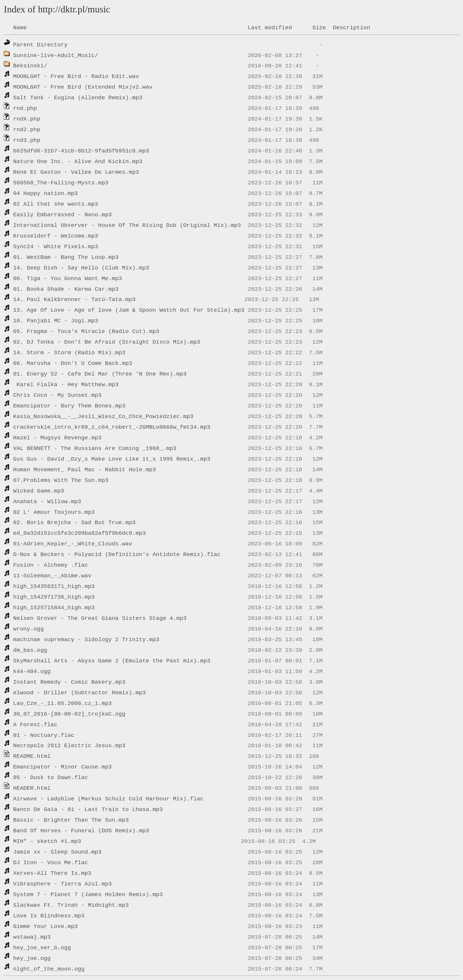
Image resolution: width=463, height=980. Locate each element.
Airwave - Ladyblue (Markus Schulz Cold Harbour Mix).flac (109, 799)
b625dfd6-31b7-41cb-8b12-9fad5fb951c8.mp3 (81, 151)
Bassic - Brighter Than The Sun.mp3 (71, 820)
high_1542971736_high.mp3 (54, 597)
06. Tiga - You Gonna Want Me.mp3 (68, 279)
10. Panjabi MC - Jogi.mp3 (56, 321)
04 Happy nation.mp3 (46, 194)
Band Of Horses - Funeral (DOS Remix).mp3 (81, 831)
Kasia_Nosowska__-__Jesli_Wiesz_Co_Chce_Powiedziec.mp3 (103, 417)
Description (352, 28)
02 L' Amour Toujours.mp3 (54, 512)
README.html (32, 756)
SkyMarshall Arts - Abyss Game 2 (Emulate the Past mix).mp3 (112, 661)
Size (319, 28)
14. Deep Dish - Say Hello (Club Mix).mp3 (81, 268)
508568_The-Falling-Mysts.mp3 (61, 183)
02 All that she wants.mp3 (56, 204)
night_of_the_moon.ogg (49, 969)
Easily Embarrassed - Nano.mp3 (63, 215)
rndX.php (27, 119)
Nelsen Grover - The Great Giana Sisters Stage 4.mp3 (100, 618)
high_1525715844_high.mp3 (54, 608)
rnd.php (25, 108)
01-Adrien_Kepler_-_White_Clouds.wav (73, 544)
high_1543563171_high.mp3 (54, 586)
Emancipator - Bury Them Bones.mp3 (69, 406)
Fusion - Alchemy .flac (51, 565)
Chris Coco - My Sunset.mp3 (57, 395)
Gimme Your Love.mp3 (46, 927)
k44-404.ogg (32, 672)
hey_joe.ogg (32, 958)
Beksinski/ (30, 66)
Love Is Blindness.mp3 (49, 916)
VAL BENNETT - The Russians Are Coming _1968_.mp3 (95, 448)
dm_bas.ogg (30, 650)
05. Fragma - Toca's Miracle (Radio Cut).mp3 (86, 331)
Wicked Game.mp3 (39, 491)
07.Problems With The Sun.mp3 (61, 480)
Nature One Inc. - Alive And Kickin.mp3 (78, 162)
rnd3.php (27, 140)
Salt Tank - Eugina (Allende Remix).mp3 (78, 98)
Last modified (270, 28)
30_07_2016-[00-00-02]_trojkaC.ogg (69, 714)
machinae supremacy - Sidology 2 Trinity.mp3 (86, 640)
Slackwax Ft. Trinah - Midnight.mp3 (71, 905)
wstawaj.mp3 (32, 937)
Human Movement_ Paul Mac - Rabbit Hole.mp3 (85, 470)
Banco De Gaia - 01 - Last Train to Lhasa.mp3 (88, 810)
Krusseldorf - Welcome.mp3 (56, 236)
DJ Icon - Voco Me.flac (51, 863)
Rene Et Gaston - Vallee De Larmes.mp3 (76, 172)
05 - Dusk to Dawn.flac (51, 778)
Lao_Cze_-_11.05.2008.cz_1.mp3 (63, 703)
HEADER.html (32, 788)
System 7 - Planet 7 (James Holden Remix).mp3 (88, 895)
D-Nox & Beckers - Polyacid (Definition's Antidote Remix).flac (117, 555)
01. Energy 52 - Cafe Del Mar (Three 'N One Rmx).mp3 (100, 374)
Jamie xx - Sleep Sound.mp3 (57, 852)
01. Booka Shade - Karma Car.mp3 (66, 289)
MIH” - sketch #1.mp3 (47, 841)
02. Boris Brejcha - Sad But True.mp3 (75, 523)
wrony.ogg (29, 629)
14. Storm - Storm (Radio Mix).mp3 (69, 353)
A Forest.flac (35, 725)
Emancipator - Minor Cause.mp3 (63, 767)
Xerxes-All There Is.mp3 (52, 873)
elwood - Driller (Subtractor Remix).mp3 (80, 693)
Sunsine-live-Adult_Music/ (56, 56)
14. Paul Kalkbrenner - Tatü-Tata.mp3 (75, 300)
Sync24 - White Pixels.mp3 (56, 247)
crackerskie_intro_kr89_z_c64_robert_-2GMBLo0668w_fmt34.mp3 (112, 427)
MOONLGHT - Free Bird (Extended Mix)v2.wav (83, 87)
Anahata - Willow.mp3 (47, 502)
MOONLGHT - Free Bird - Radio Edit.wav (76, 77)
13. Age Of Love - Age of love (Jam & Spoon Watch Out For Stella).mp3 (129, 310)
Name (20, 28)
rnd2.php (27, 130)
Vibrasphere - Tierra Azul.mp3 (63, 884)
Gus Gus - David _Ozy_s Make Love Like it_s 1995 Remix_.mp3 (112, 459)
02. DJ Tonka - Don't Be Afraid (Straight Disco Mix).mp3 (107, 342)
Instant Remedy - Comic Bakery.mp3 (69, 682)
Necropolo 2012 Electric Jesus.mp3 (69, 746)
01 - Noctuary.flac (44, 735)
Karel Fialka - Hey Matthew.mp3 (66, 385)
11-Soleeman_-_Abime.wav (52, 576)
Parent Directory (40, 45)
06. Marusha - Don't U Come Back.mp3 (73, 363)
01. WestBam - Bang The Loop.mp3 (66, 257)
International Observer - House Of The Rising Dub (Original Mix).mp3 (127, 225)
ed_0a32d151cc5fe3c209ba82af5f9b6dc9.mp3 (80, 533)
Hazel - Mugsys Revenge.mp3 (57, 438)
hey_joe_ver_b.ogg (42, 948)
